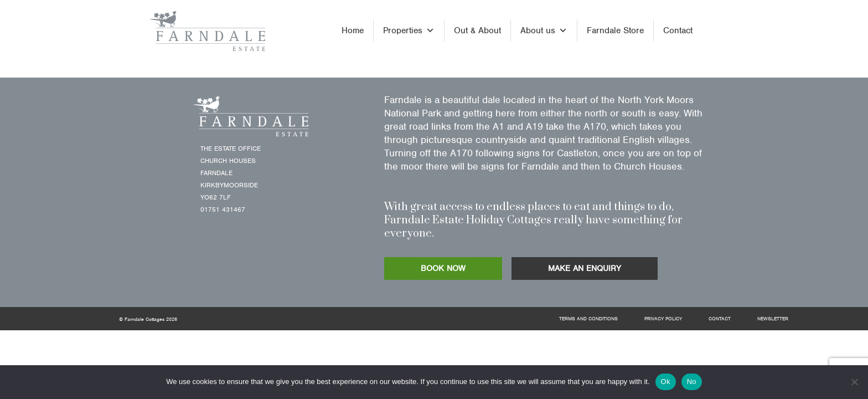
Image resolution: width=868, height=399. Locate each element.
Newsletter (773, 319)
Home (353, 30)
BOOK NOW (443, 268)
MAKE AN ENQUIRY (585, 268)
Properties (409, 30)
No (692, 382)
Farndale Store (615, 30)
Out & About (477, 30)
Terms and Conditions (588, 319)
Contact (678, 30)
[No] (854, 382)
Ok (666, 382)
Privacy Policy (663, 319)
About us (544, 30)
